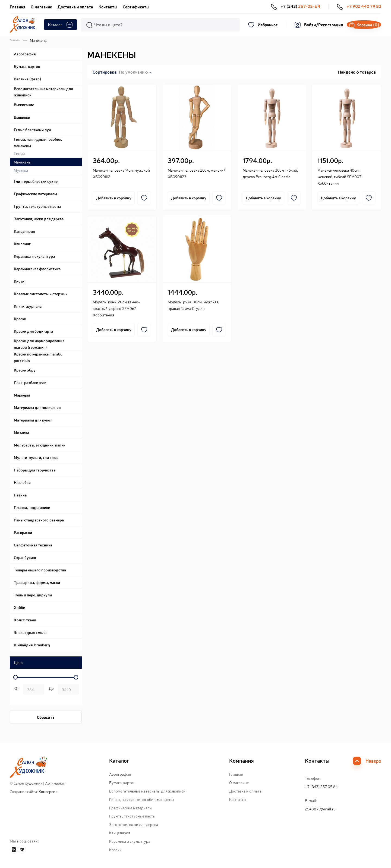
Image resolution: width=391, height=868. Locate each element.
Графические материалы (131, 808)
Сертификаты (136, 7)
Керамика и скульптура (130, 842)
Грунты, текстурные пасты (132, 817)
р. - (16, 691)
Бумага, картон (122, 783)
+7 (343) (298, 6)
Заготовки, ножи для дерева (134, 825)
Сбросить (46, 718)
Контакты (108, 7)
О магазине (41, 7)
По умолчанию (133, 73)
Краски (115, 850)
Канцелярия (120, 834)
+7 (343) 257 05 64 (321, 787)
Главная (18, 7)
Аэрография (120, 775)
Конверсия (48, 792)
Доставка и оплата (75, 7)
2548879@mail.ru (320, 810)
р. (50, 691)
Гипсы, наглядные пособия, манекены (141, 800)
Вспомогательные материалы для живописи (147, 792)
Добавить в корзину (114, 198)
